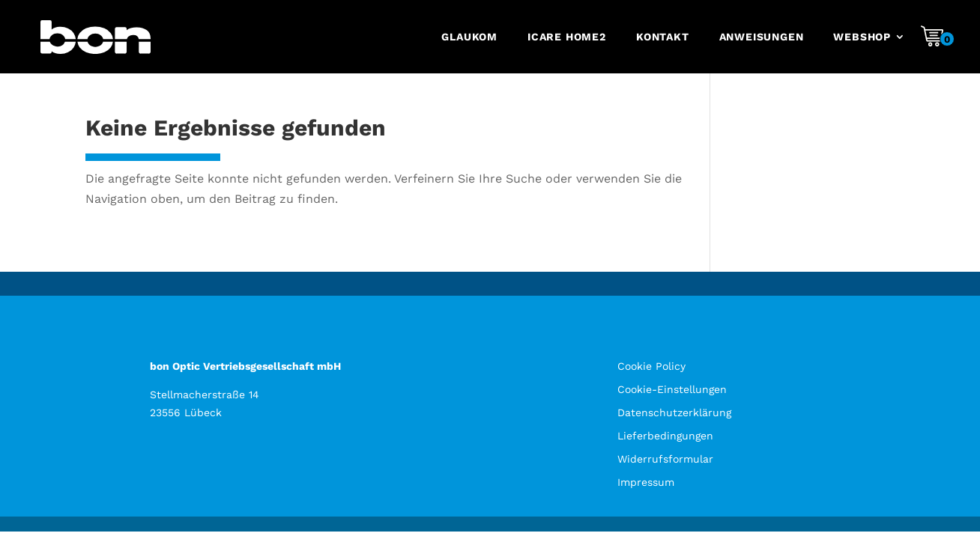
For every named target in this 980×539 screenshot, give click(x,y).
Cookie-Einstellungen (672, 389)
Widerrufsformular (665, 459)
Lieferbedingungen (665, 436)
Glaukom (469, 37)
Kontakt (663, 37)
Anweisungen (762, 37)
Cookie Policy (651, 366)
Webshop (862, 37)
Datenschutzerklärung (674, 412)
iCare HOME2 (567, 37)
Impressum (646, 482)
